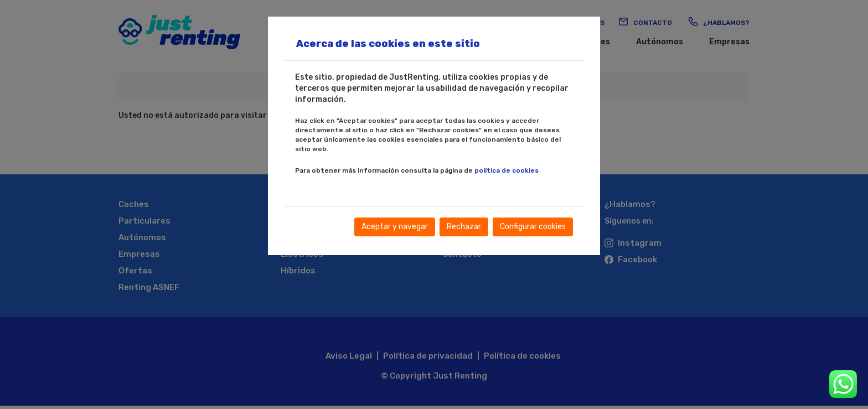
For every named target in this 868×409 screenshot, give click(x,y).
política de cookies (507, 170)
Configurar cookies (533, 227)
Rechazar (464, 227)
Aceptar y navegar (395, 227)
